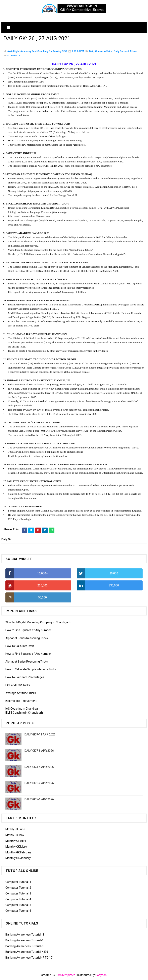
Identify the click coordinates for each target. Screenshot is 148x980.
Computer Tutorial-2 (18, 888)
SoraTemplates (65, 975)
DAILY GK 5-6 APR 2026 (39, 799)
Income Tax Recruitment (21, 701)
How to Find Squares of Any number (28, 630)
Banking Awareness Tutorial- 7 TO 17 (29, 958)
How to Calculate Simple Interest (26, 669)
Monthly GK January (18, 858)
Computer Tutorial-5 (18, 905)
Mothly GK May (15, 835)
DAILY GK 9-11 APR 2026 (40, 734)
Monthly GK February (18, 852)
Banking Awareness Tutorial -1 (25, 935)
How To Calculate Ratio (20, 646)
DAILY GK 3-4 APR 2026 (39, 767)
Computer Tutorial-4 (18, 899)
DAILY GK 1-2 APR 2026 (39, 783)
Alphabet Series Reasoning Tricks (27, 638)
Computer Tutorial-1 (18, 882)
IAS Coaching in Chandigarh (23, 709)
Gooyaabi (101, 975)
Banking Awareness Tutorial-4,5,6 (27, 952)
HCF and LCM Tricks (18, 685)
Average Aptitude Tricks (21, 693)
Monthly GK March (17, 847)
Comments (13, 56)
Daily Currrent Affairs (126, 52)
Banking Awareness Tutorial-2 (24, 940)
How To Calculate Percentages (25, 677)
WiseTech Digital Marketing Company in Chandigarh (38, 622)
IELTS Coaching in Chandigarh (24, 713)
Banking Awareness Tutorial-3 (24, 946)
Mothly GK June (15, 829)
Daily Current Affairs (101, 52)
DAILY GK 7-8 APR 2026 (39, 751)
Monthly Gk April (16, 841)
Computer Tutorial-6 (18, 911)
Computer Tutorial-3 (18, 893)
